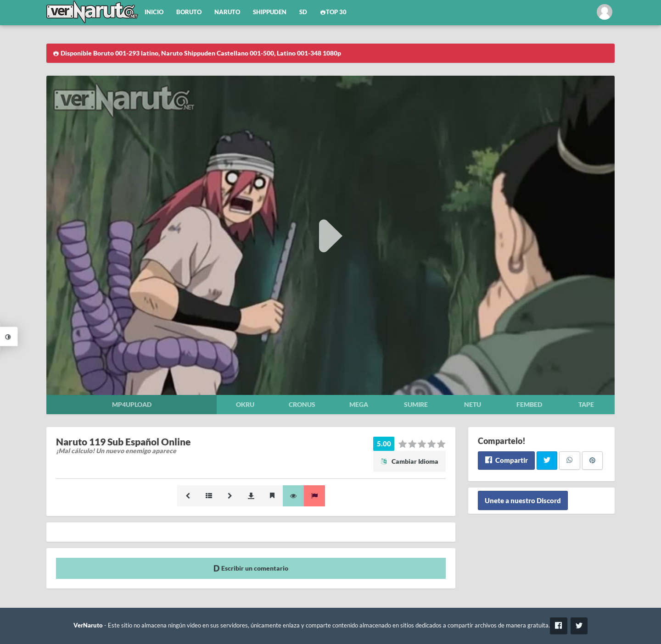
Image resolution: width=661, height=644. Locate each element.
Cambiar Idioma (409, 461)
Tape (586, 404)
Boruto (189, 12)
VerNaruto (88, 625)
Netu (473, 404)
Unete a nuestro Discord (523, 500)
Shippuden (270, 12)
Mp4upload (132, 404)
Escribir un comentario (251, 568)
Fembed (529, 404)
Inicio (154, 12)
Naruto (227, 12)
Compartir (506, 460)
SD (303, 12)
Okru (245, 404)
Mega (359, 404)
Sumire (416, 404)
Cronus (302, 404)
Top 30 (333, 12)
